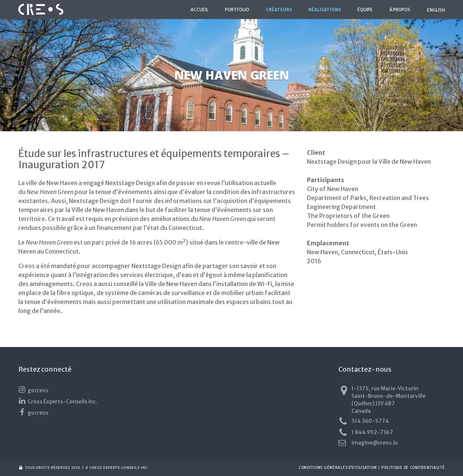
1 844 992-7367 (366, 432)
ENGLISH (436, 10)
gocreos (33, 390)
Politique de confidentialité (413, 468)
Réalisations (325, 10)
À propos (400, 10)
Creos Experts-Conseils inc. (58, 401)
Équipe (365, 10)
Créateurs (279, 10)
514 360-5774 (364, 421)
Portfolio (237, 10)
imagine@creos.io (368, 443)
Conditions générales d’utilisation (338, 468)
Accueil (199, 10)
